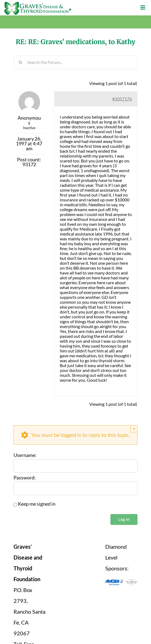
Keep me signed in (37, 504)
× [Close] (134, 429)
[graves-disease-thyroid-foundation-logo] (38, 4)
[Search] (20, 62)
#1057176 (122, 99)
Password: (25, 478)
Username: (25, 455)
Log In (124, 519)
